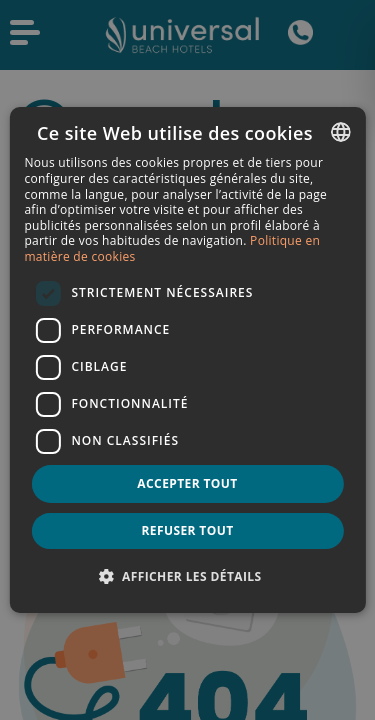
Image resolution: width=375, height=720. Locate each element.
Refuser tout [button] (188, 530)
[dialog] (187, 360)
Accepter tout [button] (187, 483)
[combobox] (341, 132)
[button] (188, 576)
